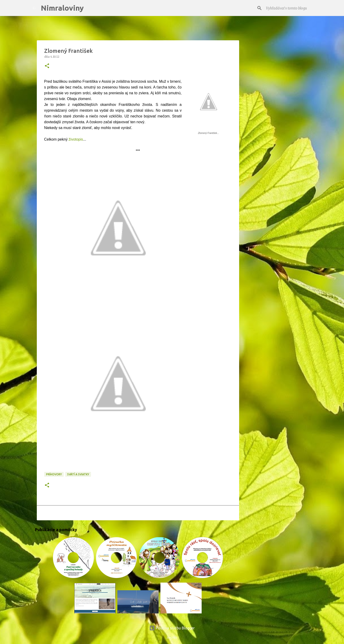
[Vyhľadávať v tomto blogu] (288, 8)
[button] (47, 66)
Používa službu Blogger (172, 628)
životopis (75, 139)
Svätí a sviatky (78, 474)
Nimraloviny (62, 8)
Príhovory (54, 474)
